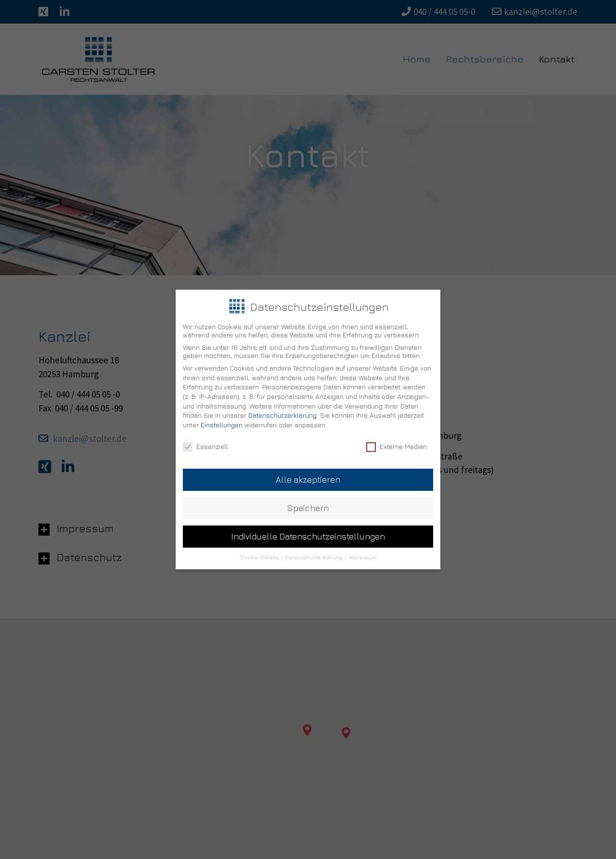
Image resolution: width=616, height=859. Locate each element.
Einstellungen (222, 417)
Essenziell (205, 438)
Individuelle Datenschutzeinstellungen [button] (308, 528)
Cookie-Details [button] (260, 549)
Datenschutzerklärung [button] (314, 549)
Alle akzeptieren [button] (308, 471)
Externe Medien (397, 438)
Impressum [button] (362, 549)
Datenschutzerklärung (282, 407)
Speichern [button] (308, 500)
